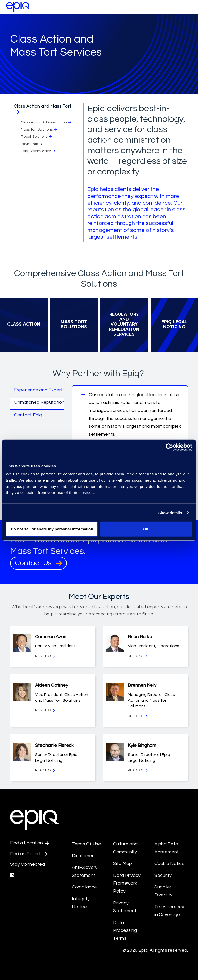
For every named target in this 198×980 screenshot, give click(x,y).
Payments (32, 144)
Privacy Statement (125, 907)
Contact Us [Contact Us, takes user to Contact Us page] (39, 563)
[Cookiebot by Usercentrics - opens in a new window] (170, 447)
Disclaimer (83, 856)
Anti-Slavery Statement (85, 871)
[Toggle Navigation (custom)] (188, 7)
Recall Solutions (37, 137)
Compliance (84, 887)
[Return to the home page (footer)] (18, 7)
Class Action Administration (47, 122)
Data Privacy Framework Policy (127, 883)
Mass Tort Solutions (39, 130)
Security (163, 875)
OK (146, 529)
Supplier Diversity (163, 891)
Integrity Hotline (81, 903)
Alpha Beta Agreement (167, 848)
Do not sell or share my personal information (52, 529)
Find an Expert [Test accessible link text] (29, 854)
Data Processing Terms (125, 930)
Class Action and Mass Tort (43, 109)
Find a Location (30, 843)
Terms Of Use (86, 844)
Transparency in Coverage (169, 911)
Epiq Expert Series (39, 151)
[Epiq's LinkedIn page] (12, 875)
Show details (170, 512)
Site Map (123, 864)
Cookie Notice (170, 864)
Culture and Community (125, 848)
